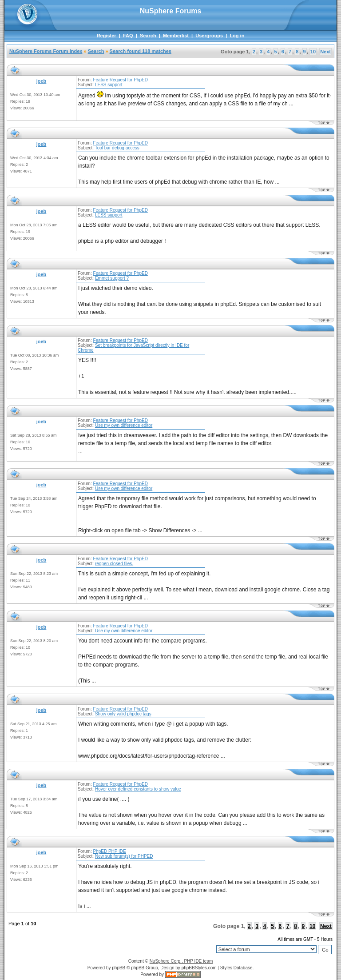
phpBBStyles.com (199, 968)
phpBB (119, 968)
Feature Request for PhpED (120, 80)
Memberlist (176, 36)
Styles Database (236, 968)
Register (107, 36)
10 (313, 52)
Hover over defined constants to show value (138, 789)
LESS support (109, 85)
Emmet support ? (112, 278)
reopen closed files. (114, 564)
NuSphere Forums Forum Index (46, 51)
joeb (42, 81)
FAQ (128, 36)
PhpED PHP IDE (109, 851)
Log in (237, 36)
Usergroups (209, 36)
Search (148, 36)
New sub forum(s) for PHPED (124, 856)
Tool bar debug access (117, 148)
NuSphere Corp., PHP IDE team (181, 961)
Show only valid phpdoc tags (123, 714)
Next (325, 52)
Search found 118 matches (141, 51)
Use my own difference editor (124, 425)
